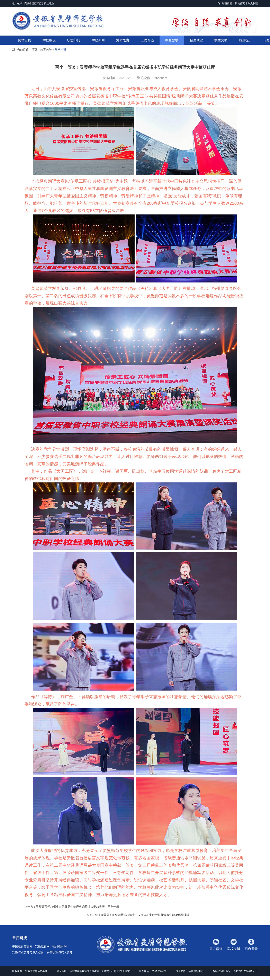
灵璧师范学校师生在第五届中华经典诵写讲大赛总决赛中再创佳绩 (78, 907)
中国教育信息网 (22, 946)
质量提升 (245, 40)
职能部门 (74, 42)
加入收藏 (253, 3)
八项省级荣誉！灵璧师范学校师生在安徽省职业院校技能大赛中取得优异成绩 (141, 915)
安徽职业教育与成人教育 (28, 952)
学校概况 (49, 40)
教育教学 (172, 42)
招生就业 (196, 42)
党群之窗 (123, 40)
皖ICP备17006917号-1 (245, 971)
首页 (34, 50)
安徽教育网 (42, 946)
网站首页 (25, 40)
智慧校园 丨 (229, 3)
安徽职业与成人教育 (60, 952)
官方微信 (216, 945)
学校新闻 (98, 40)
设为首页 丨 (241, 3)
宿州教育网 (60, 946)
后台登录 (251, 945)
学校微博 (234, 945)
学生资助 (221, 40)
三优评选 (147, 40)
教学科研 (61, 50)
